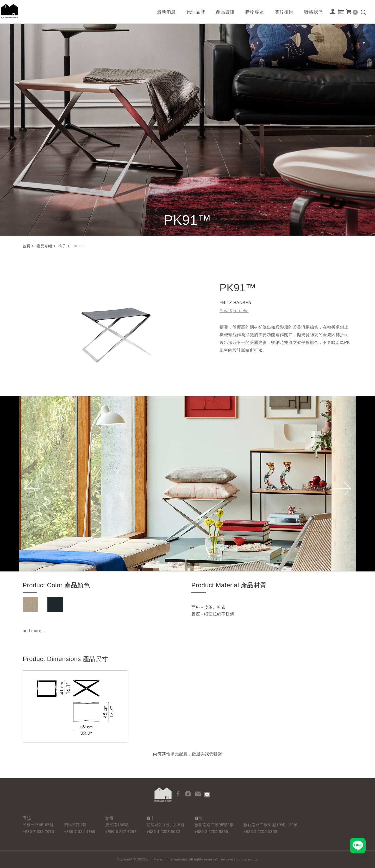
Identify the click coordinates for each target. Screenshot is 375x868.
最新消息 (166, 12)
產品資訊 (225, 12)
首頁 (26, 246)
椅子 (62, 246)
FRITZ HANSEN (235, 303)
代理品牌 (196, 12)
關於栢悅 (284, 12)
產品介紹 (44, 246)
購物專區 (255, 12)
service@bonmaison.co (239, 859)
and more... (34, 631)
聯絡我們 (314, 12)
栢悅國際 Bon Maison (10, 11)
